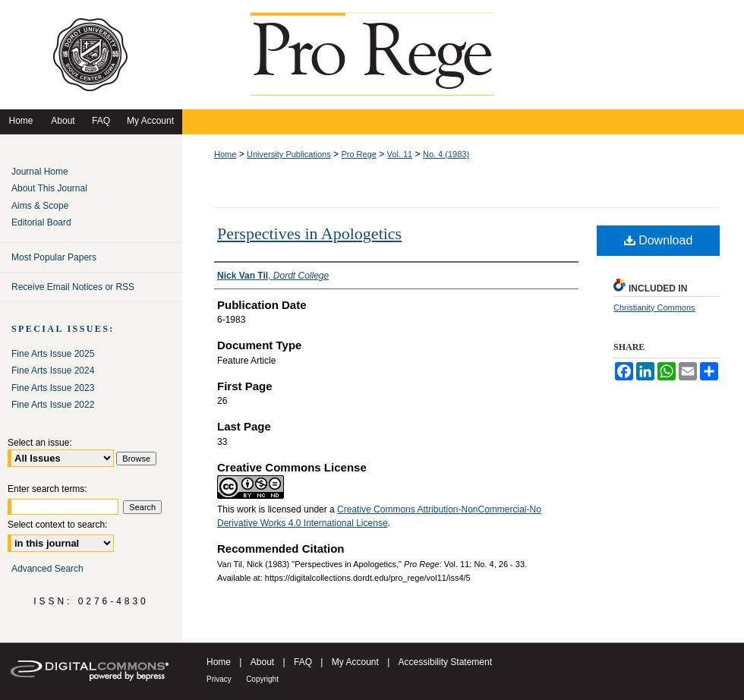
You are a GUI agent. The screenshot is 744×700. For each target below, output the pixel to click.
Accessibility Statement (445, 662)
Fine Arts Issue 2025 (53, 354)
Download (659, 240)
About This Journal (49, 188)
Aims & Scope (40, 206)
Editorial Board (41, 222)
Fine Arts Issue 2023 (53, 388)
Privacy (219, 679)
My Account (355, 662)
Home (225, 154)
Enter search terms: (47, 489)
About (262, 662)
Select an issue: (40, 443)
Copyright (262, 679)
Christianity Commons (654, 307)
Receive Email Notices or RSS (73, 287)
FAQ (303, 662)
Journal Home (40, 172)
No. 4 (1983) (446, 154)
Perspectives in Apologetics (309, 233)
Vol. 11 (400, 154)
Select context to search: (57, 525)
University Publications (289, 154)
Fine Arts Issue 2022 (53, 405)
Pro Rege (358, 154)
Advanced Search (47, 569)
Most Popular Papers (54, 257)
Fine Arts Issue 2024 (53, 370)
